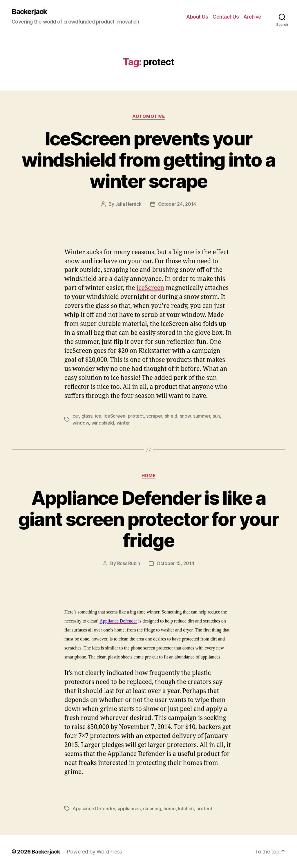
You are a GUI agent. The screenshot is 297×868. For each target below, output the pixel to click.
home (170, 809)
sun (216, 416)
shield (171, 416)
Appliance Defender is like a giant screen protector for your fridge (149, 519)
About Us (197, 17)
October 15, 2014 (175, 563)
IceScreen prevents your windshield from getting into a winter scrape (148, 160)
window (81, 423)
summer (202, 416)
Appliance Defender (94, 809)
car (76, 416)
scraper (154, 416)
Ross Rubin (129, 563)
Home (148, 476)
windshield (103, 423)
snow (185, 416)
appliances (129, 809)
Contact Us (226, 17)
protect (136, 416)
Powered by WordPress (94, 852)
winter (123, 423)
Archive (252, 17)
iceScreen (151, 288)
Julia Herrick (128, 204)
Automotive (149, 116)
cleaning (152, 809)
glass (87, 416)
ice (98, 416)
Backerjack (29, 12)
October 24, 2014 (177, 204)
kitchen (186, 809)
